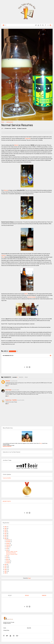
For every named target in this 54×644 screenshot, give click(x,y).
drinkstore (4, 255)
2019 (6, 530)
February (8, 561)
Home (3, 122)
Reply (7, 386)
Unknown (8, 381)
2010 (6, 570)
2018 (6, 532)
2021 (6, 527)
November (8, 542)
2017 (6, 534)
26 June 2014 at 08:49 (15, 390)
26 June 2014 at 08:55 (21, 400)
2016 (6, 535)
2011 (6, 568)
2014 (6, 539)
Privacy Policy (6, 630)
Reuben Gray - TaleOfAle (11, 400)
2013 (6, 564)
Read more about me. (7, 446)
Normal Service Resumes (11, 553)
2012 (6, 566)
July (7, 548)
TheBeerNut (28, 138)
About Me (29, 628)
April (7, 558)
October (8, 543)
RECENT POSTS (7, 501)
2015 (6, 537)
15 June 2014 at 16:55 (14, 381)
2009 (6, 571)
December (8, 540)
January (8, 563)
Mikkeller (16, 145)
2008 (6, 573)
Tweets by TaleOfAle (7, 478)
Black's (26, 294)
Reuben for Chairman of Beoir (12, 554)
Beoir (41, 443)
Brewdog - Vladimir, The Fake (12, 552)
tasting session (10, 122)
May (7, 556)
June (7, 550)
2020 (6, 528)
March (8, 559)
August (8, 547)
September (8, 545)
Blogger (29, 578)
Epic (4, 257)
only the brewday (31, 297)
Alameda (6, 190)
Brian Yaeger (8, 390)
